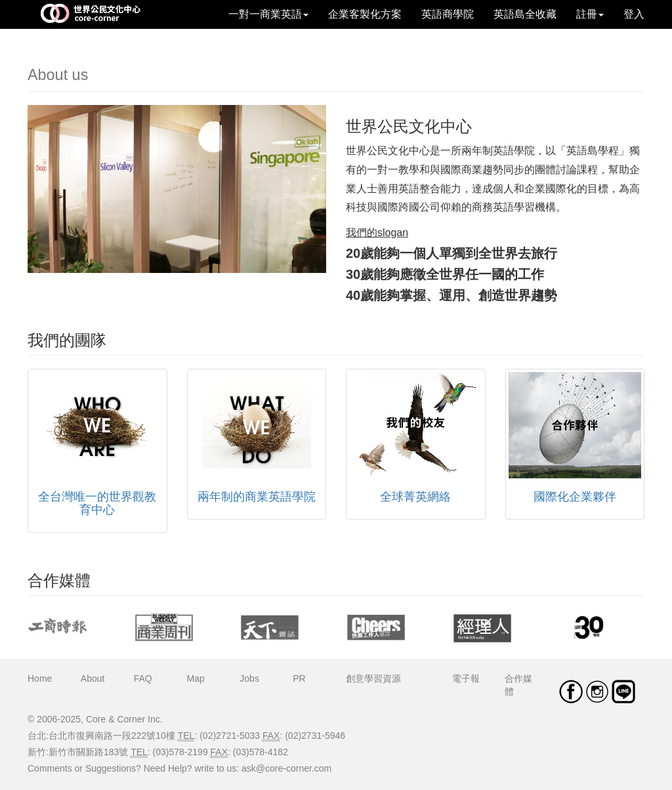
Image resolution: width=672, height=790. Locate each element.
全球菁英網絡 (415, 497)
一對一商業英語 (268, 14)
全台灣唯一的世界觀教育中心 (97, 503)
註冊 (590, 14)
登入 (634, 14)
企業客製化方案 (365, 14)
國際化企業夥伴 (575, 497)
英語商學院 (448, 14)
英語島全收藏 (525, 14)
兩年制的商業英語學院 (257, 497)
